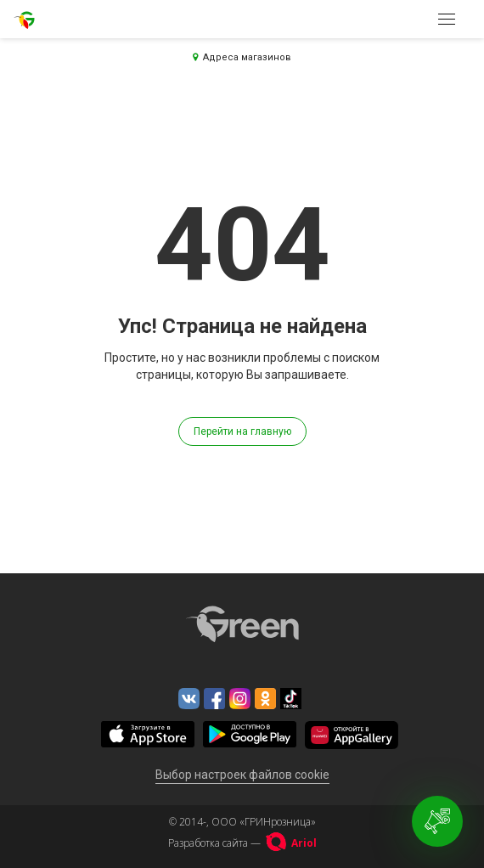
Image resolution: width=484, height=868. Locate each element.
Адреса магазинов (242, 57)
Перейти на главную (242, 431)
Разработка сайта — (242, 843)
